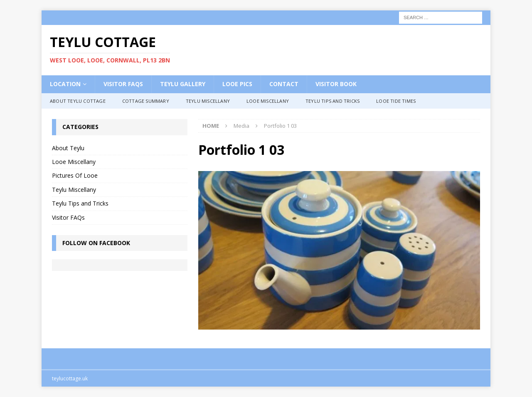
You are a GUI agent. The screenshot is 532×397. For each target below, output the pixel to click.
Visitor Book (336, 84)
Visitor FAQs (123, 84)
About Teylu (68, 148)
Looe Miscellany (268, 101)
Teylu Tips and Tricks (332, 101)
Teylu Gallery (183, 84)
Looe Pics (237, 84)
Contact (284, 84)
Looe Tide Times (396, 101)
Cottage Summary (146, 101)
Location (65, 84)
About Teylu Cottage (78, 101)
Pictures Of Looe (75, 175)
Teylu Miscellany (208, 101)
